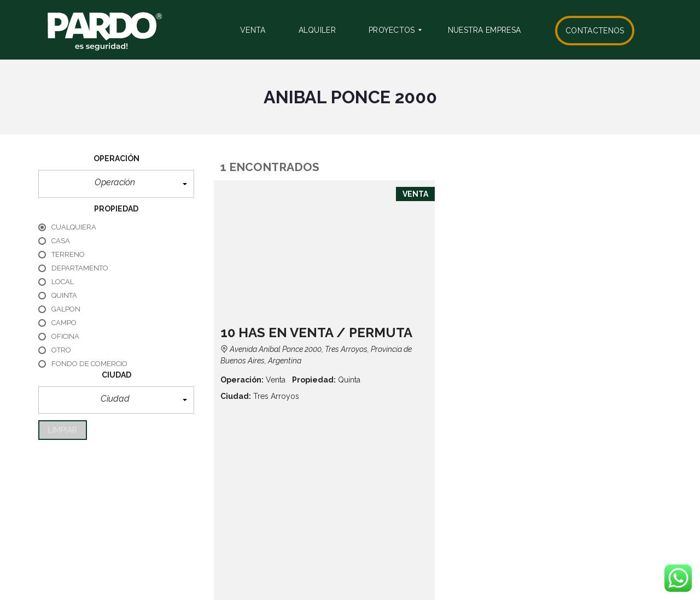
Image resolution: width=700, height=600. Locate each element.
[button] (116, 184)
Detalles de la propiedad (590, 283)
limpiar (63, 430)
